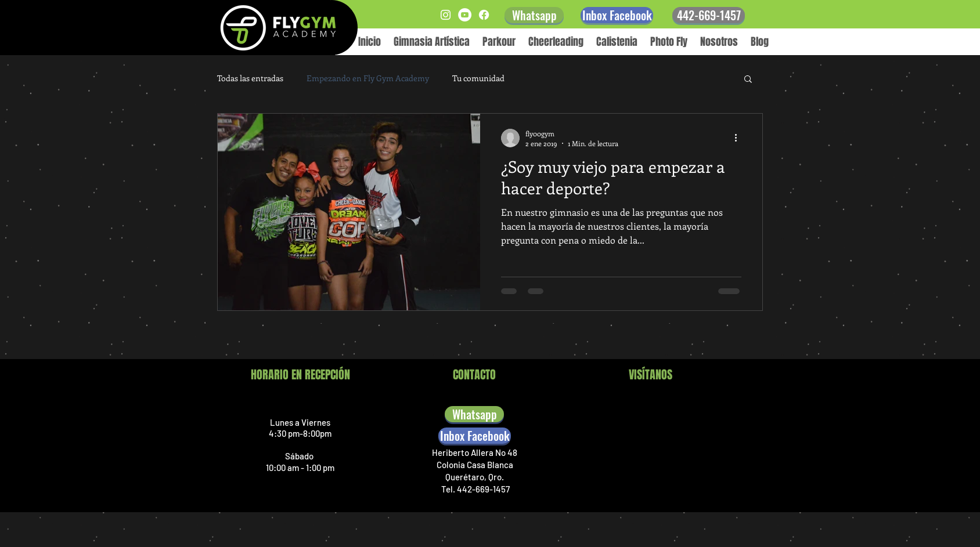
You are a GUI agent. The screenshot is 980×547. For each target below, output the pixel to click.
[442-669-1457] (709, 15)
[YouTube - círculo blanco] (465, 15)
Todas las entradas (250, 78)
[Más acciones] (740, 138)
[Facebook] (484, 15)
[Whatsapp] (534, 15)
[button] (748, 80)
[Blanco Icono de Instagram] (446, 15)
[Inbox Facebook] (617, 15)
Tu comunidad (478, 78)
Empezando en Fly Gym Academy (368, 78)
